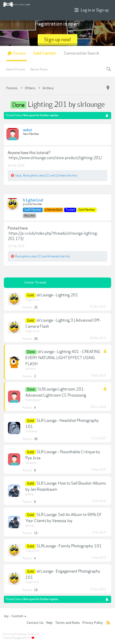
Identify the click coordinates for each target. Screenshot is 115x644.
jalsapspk (31, 463)
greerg (29, 494)
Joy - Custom (15, 616)
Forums (19, 53)
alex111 (45, 175)
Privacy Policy (93, 623)
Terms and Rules (67, 623)
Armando (53, 256)
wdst (28, 130)
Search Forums (15, 69)
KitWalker (32, 431)
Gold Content (45, 53)
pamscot (30, 369)
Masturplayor (33, 400)
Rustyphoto (31, 175)
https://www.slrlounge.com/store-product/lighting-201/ (55, 158)
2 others (61, 175)
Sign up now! (57, 40)
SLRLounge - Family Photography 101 (69, 546)
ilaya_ (19, 175)
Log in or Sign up (92, 10)
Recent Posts (39, 69)
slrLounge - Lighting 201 (57, 295)
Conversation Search (81, 53)
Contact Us (35, 623)
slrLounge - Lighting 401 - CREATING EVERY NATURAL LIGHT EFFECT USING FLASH (63, 358)
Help (49, 623)
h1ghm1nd (33, 200)
